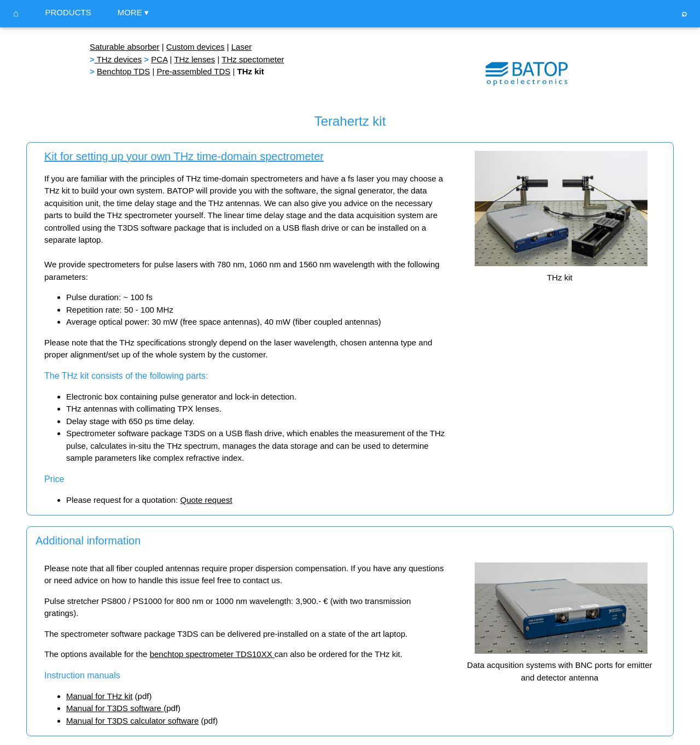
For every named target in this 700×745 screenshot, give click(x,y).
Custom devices (196, 47)
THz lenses (194, 59)
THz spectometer (253, 59)
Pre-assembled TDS (193, 71)
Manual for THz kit (99, 696)
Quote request (206, 500)
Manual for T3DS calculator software (132, 721)
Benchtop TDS (123, 71)
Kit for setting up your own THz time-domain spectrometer (184, 156)
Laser (242, 47)
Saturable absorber (125, 47)
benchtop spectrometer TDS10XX (212, 654)
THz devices (118, 59)
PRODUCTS (68, 12)
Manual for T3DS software (115, 708)
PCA (159, 59)
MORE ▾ (133, 12)
